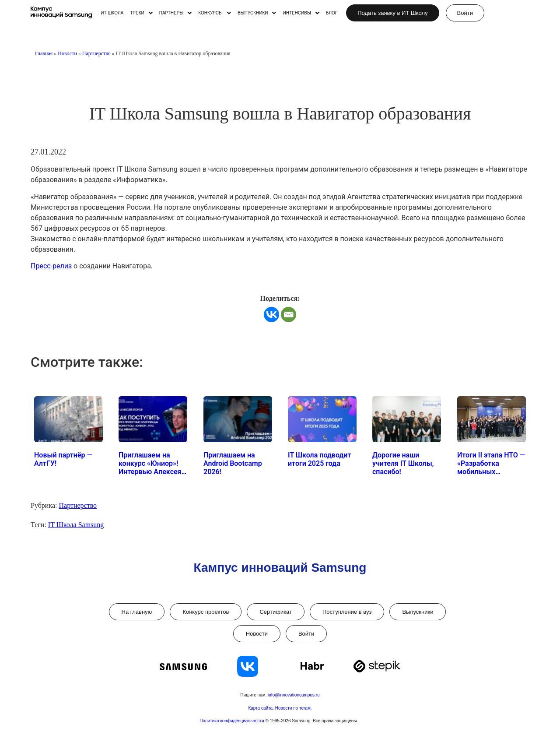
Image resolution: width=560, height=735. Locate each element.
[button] (141, 13)
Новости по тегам (293, 708)
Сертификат (276, 612)
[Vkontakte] (271, 315)
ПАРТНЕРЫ (176, 13)
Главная (44, 53)
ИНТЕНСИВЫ (301, 13)
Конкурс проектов (206, 612)
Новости (67, 53)
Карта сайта (260, 708)
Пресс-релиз (51, 266)
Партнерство (96, 53)
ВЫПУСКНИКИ (257, 13)
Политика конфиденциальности (232, 721)
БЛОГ (332, 13)
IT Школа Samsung (76, 525)
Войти (306, 634)
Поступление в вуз (347, 612)
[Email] (289, 315)
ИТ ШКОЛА (112, 13)
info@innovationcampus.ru (294, 695)
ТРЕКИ (141, 13)
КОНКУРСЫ (215, 13)
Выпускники (418, 612)
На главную (137, 612)
